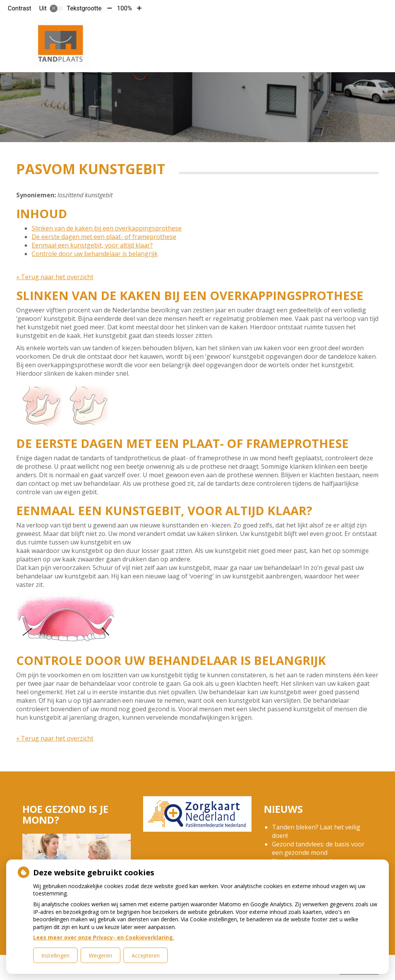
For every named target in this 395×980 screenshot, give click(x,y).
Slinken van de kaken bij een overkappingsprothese (107, 228)
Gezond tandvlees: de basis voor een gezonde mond (318, 848)
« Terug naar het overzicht (55, 277)
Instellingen (55, 955)
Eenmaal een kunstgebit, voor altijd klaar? (92, 245)
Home (143, 30)
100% (124, 8)
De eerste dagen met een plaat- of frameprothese (104, 237)
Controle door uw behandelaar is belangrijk (95, 254)
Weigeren (100, 955)
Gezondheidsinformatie (287, 30)
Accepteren (146, 955)
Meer (346, 30)
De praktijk (177, 30)
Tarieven (223, 30)
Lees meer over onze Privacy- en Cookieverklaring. (104, 937)
